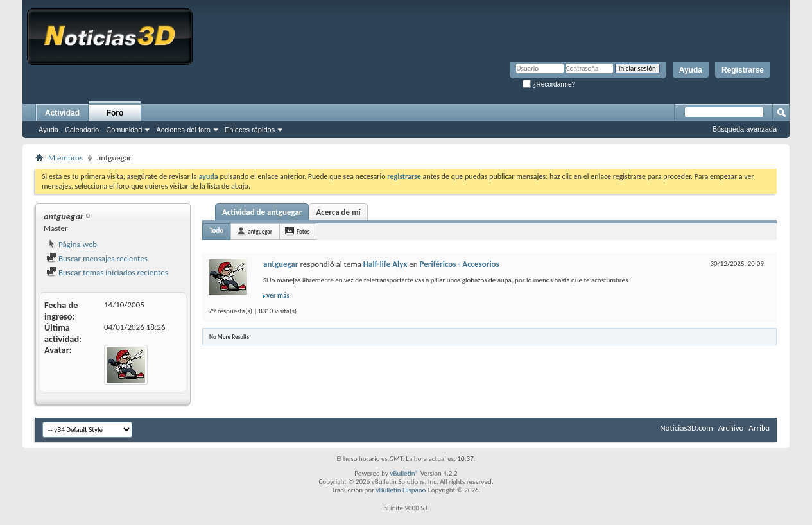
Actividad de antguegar (262, 212)
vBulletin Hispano (401, 490)
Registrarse (743, 70)
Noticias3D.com (686, 428)
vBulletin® (404, 473)
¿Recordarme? (549, 84)
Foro (115, 113)
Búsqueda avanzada (745, 129)
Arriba (759, 428)
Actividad (62, 113)
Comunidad (124, 130)
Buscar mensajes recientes (97, 258)
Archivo (731, 428)
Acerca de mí (338, 212)
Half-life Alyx (385, 264)
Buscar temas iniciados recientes (107, 272)
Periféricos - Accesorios (460, 264)
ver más (278, 296)
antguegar (260, 231)
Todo (216, 231)
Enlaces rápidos (250, 130)
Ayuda (691, 70)
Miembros (65, 158)
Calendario (82, 130)
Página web (72, 244)
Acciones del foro (183, 130)
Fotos (303, 231)
